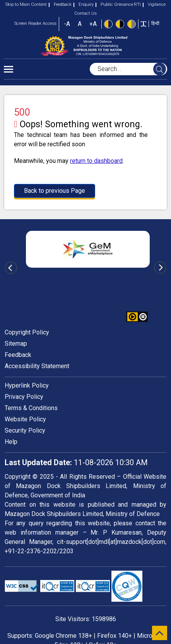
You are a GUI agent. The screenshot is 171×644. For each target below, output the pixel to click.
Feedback (60, 4)
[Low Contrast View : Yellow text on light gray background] (132, 24)
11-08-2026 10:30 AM (76, 462)
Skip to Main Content (26, 4)
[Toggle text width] (144, 24)
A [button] (80, 24)
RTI (137, 4)
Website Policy (25, 419)
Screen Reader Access (35, 23)
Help (11, 442)
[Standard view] (108, 24)
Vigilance (154, 4)
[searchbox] (128, 69)
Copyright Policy (27, 332)
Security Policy (25, 430)
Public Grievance (114, 4)
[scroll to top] (160, 633)
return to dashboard (96, 161)
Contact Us (85, 13)
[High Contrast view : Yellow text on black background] (120, 24)
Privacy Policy (24, 397)
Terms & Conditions (31, 408)
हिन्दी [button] (155, 23)
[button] (143, 317)
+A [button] (93, 24)
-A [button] (67, 24)
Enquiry (84, 4)
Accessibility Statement (37, 366)
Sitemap (16, 344)
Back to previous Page (55, 191)
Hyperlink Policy (27, 385)
